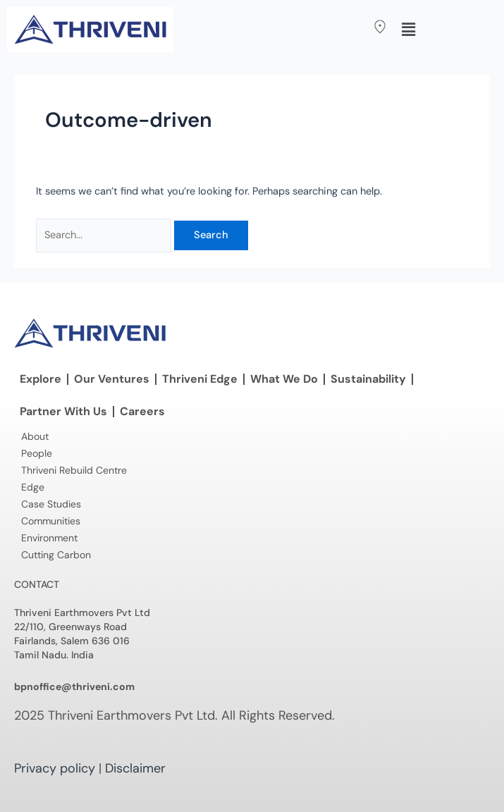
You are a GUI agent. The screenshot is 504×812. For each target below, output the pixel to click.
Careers (142, 411)
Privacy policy (55, 768)
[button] (350, 28)
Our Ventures (112, 379)
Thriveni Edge (200, 379)
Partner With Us (63, 411)
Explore (41, 379)
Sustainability (368, 379)
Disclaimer (135, 768)
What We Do (284, 379)
